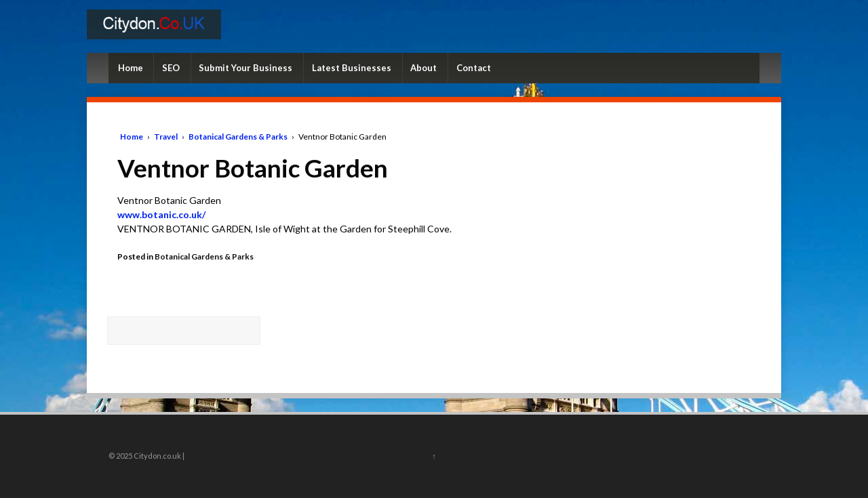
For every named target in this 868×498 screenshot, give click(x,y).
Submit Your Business (245, 68)
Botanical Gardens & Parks (238, 137)
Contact (474, 68)
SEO (171, 68)
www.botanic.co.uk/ (161, 214)
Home (131, 68)
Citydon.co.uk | (158, 456)
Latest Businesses (352, 68)
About (423, 68)
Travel (166, 137)
